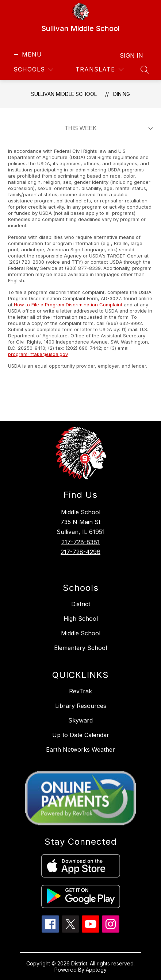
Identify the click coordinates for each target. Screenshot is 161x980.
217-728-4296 (80, 552)
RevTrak (80, 691)
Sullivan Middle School (64, 94)
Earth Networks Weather (80, 749)
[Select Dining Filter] (107, 128)
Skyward (80, 720)
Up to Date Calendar (81, 735)
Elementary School (80, 648)
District (81, 604)
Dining (122, 94)
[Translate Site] (99, 69)
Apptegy (96, 970)
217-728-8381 (80, 542)
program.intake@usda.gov (38, 354)
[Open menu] (27, 55)
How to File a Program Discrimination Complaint (68, 305)
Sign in (131, 55)
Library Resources (81, 706)
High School (81, 619)
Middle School (81, 633)
